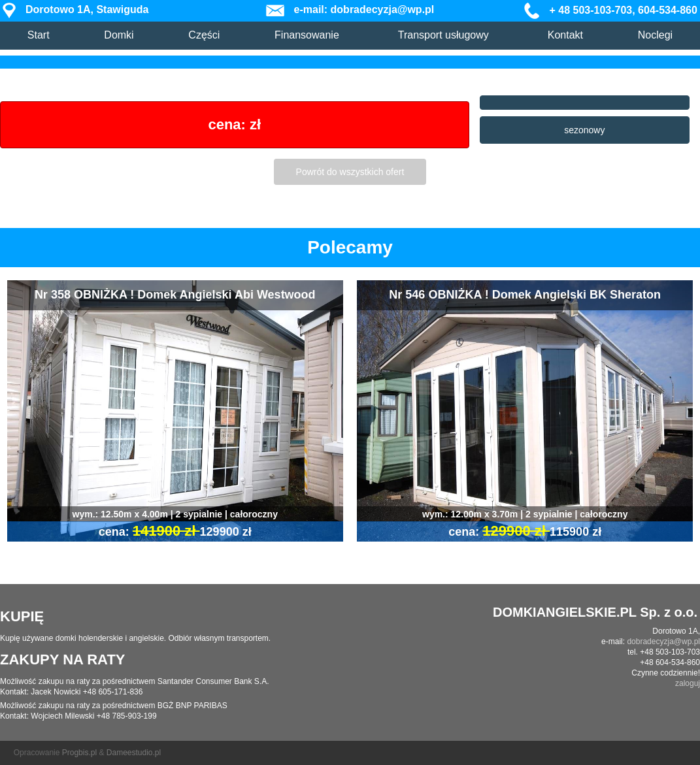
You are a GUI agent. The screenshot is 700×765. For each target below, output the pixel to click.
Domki (119, 35)
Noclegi (655, 35)
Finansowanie (307, 35)
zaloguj (688, 683)
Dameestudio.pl (134, 753)
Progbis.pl (79, 753)
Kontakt (565, 35)
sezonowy (584, 130)
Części (204, 35)
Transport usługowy (443, 35)
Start (39, 35)
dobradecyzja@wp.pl (663, 642)
